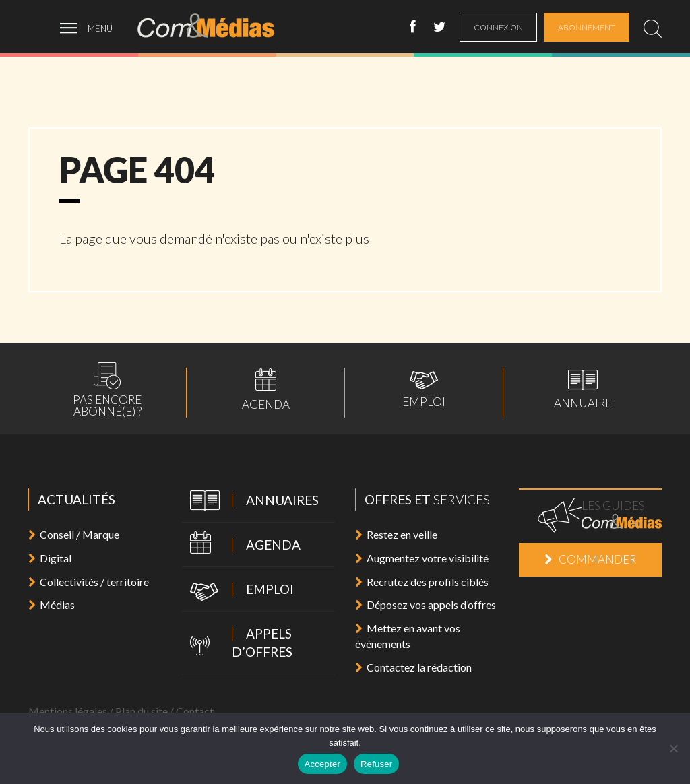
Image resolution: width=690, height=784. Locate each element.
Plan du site (142, 711)
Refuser (376, 764)
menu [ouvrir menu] (100, 28)
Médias (52, 605)
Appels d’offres (237, 643)
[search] (653, 29)
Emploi (424, 389)
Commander (590, 559)
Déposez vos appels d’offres (426, 605)
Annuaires (250, 501)
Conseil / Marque (74, 534)
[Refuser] (673, 748)
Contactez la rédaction (413, 667)
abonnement (587, 27)
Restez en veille (396, 534)
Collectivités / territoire (89, 582)
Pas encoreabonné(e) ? (107, 390)
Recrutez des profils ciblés (422, 582)
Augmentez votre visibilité (422, 558)
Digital (50, 558)
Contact (195, 711)
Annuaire (583, 389)
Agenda (266, 389)
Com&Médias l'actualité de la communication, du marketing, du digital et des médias (215, 26)
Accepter (322, 764)
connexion (498, 27)
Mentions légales (68, 711)
